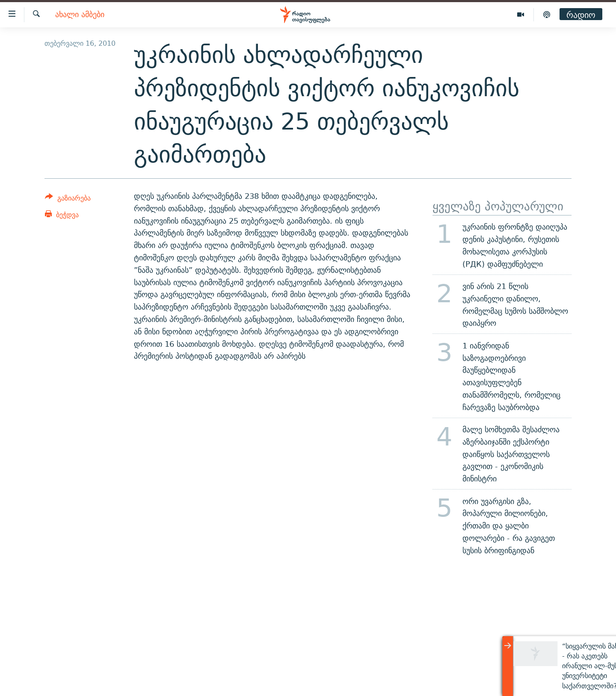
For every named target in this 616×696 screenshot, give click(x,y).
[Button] (68, 199)
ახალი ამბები (80, 15)
